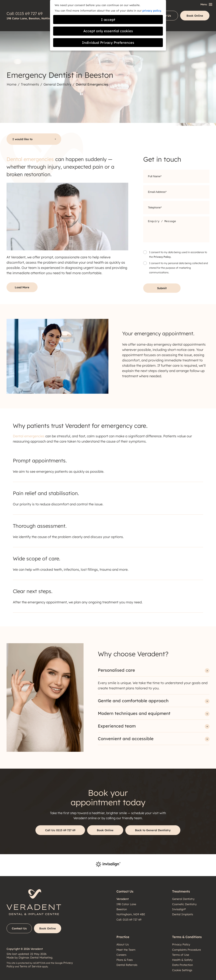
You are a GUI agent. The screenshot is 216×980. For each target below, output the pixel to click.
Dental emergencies (30, 159)
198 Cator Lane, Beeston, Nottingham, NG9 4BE (39, 18)
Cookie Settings (182, 970)
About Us (123, 944)
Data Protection (182, 965)
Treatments (30, 84)
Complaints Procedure (186, 950)
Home (12, 84)
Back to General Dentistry (153, 830)
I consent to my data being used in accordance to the (178, 255)
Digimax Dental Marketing (35, 957)
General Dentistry (57, 84)
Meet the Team (126, 950)
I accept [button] (108, 20)
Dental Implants (183, 914)
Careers (121, 955)
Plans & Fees (125, 960)
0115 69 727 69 (29, 13)
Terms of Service (30, 966)
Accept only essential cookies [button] (108, 31)
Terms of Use (181, 955)
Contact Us (19, 928)
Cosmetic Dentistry (184, 904)
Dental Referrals (127, 965)
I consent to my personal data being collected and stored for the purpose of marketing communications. (178, 268)
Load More (22, 287)
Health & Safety (182, 960)
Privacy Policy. (162, 257)
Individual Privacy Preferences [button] (108, 43)
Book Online (195, 16)
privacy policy (152, 11)
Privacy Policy (181, 944)
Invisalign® (179, 909)
